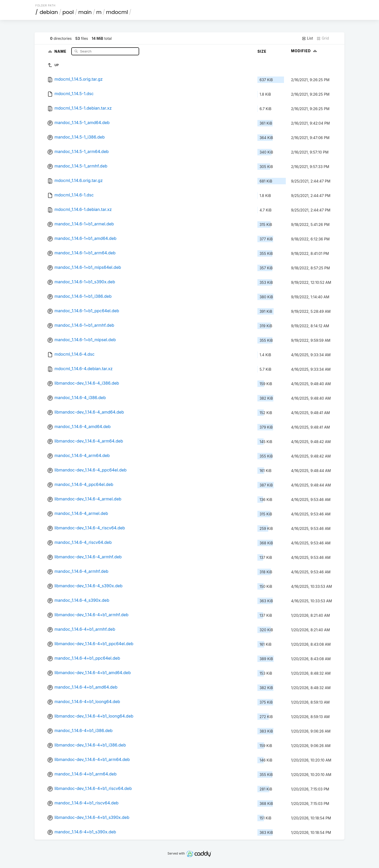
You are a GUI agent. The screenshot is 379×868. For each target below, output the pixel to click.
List (307, 38)
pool (68, 12)
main (85, 12)
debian (49, 12)
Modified (305, 51)
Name (61, 51)
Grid (323, 38)
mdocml (117, 12)
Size (262, 51)
